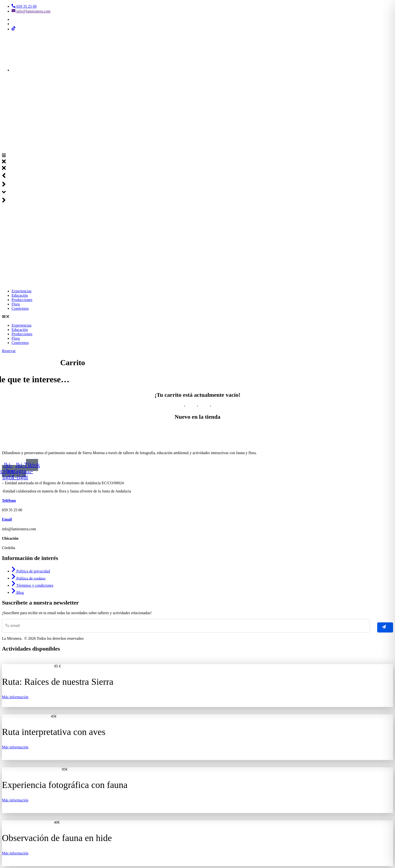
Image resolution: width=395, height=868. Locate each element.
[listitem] (197, 678)
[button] (197, 317)
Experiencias (22, 291)
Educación (20, 295)
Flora (16, 304)
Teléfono (9, 501)
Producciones (22, 300)
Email (7, 519)
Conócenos (20, 308)
